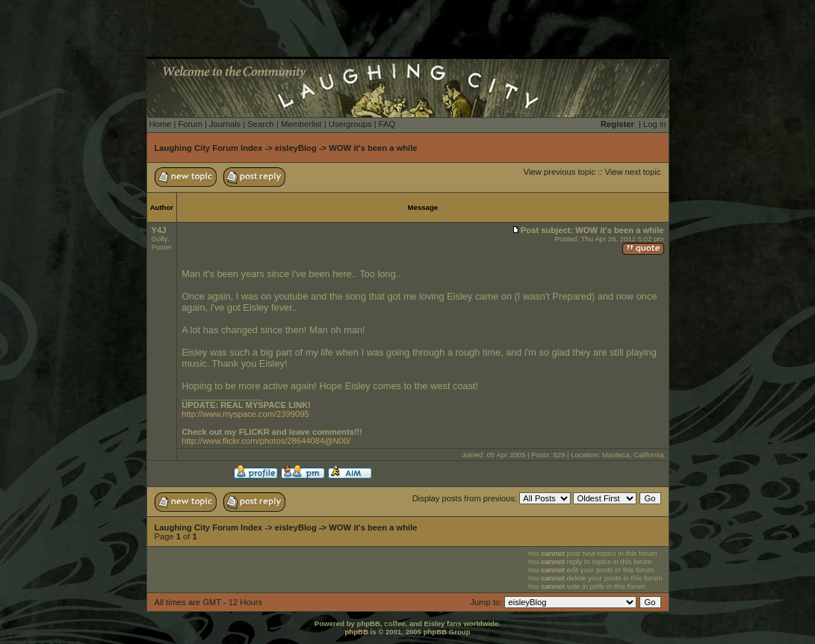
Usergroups (350, 124)
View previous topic (560, 172)
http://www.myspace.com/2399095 (245, 414)
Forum (190, 124)
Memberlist (301, 124)
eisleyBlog (296, 148)
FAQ (387, 124)
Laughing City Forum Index (209, 148)
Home (161, 124)
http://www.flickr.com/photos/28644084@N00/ (266, 441)
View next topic (632, 172)
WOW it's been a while (373, 148)
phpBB (356, 632)
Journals (225, 124)
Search (260, 124)
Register (617, 124)
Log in (654, 124)
